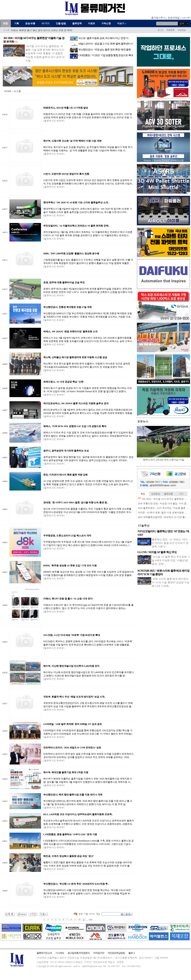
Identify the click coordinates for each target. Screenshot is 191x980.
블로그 (132, 953)
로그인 (160, 30)
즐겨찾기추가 (158, 18)
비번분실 (182, 30)
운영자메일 (174, 18)
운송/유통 (30, 23)
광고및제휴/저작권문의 (79, 953)
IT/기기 (45, 23)
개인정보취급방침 (116, 953)
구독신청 (106, 23)
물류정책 (77, 23)
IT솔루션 (144, 526)
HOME (8, 91)
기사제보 (60, 953)
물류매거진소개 (44, 953)
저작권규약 (99, 953)
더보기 (122, 23)
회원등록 (171, 30)
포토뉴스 (143, 421)
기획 (17, 23)
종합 (6, 23)
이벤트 (92, 23)
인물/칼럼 (61, 23)
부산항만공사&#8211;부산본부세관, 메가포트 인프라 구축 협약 (43, 30)
